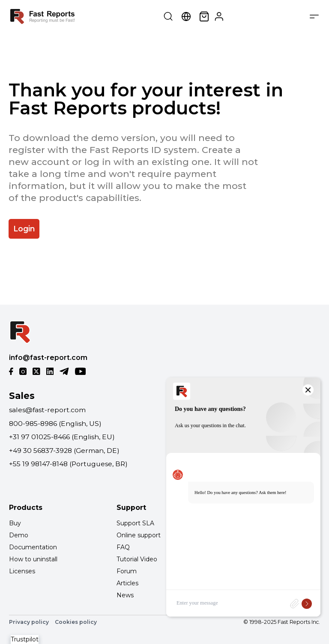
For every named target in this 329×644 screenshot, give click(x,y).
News (125, 595)
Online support (139, 535)
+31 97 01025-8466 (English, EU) (62, 437)
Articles (127, 583)
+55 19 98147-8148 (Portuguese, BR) (68, 464)
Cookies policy (76, 622)
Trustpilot (25, 639)
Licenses (22, 571)
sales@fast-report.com (47, 410)
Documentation (33, 547)
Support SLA (135, 523)
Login (24, 229)
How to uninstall (33, 559)
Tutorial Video (137, 559)
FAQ (123, 547)
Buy (15, 523)
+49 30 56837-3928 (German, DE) (64, 451)
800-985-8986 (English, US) (55, 424)
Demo (19, 535)
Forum (127, 571)
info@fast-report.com (48, 358)
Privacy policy (29, 622)
